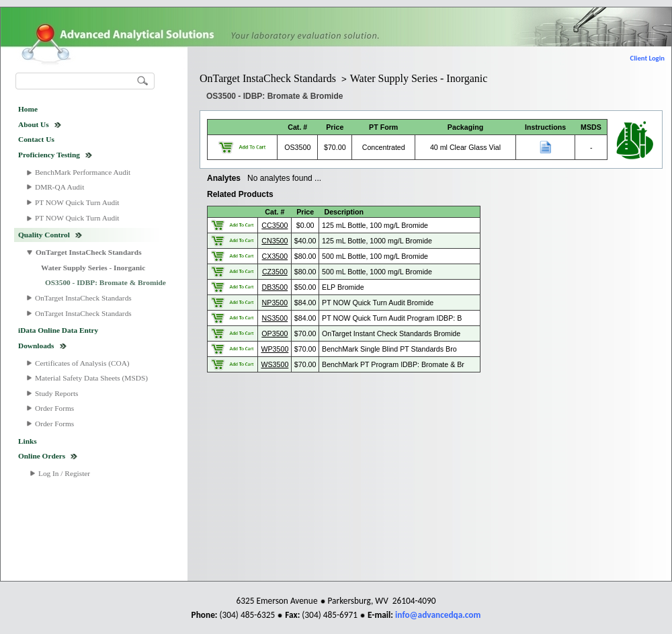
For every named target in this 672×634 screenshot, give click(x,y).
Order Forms (54, 408)
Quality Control (44, 235)
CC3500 (275, 225)
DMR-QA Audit (59, 187)
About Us (34, 124)
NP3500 (275, 303)
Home (28, 109)
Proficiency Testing (49, 155)
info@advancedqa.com (438, 615)
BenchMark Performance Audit (83, 172)
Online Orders (42, 456)
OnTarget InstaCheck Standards (89, 252)
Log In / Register (64, 473)
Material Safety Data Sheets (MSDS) (91, 378)
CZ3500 (275, 272)
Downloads (36, 346)
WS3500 (275, 364)
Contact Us (36, 139)
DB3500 (275, 287)
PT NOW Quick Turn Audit (77, 202)
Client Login (647, 58)
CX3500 (275, 256)
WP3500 (275, 349)
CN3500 (275, 241)
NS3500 (275, 318)
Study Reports (57, 393)
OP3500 (275, 333)
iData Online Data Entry (58, 330)
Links (28, 441)
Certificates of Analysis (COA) (82, 363)
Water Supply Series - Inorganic (93, 268)
